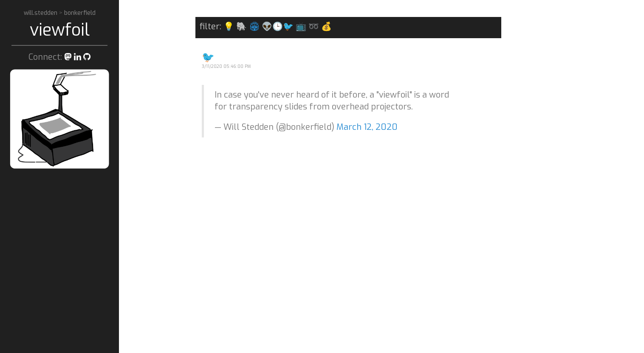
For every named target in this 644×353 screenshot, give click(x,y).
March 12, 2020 (367, 127)
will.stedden (41, 13)
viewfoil (60, 30)
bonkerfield (80, 13)
